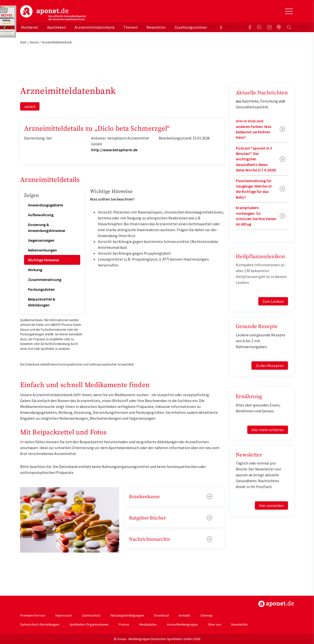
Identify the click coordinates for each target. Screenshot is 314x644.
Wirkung (35, 270)
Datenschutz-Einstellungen (40, 624)
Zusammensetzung (45, 279)
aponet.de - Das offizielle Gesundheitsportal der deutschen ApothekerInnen (53, 13)
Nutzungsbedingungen (127, 615)
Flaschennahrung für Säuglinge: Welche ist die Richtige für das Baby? (254, 189)
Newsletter (156, 27)
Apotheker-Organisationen (89, 624)
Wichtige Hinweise (44, 260)
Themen (131, 27)
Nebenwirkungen (42, 250)
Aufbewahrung (41, 215)
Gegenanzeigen (41, 240)
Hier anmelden (271, 505)
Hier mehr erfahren (268, 430)
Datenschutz (91, 615)
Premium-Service (33, 615)
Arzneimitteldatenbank (95, 27)
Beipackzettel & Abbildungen (42, 302)
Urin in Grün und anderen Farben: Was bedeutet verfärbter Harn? (254, 129)
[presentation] (221, 27)
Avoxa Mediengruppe (182, 624)
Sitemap (207, 615)
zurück (30, 106)
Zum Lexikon (273, 301)
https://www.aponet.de (276, 604)
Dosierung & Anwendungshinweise (46, 227)
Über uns (215, 624)
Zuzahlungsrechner (191, 27)
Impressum (64, 615)
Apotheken (56, 27)
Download (161, 615)
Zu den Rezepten (270, 366)
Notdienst (30, 27)
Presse (124, 624)
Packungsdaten (41, 289)
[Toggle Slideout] (289, 11)
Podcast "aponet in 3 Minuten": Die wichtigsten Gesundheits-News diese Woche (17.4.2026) (256, 159)
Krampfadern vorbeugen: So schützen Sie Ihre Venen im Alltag (256, 216)
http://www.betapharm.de (114, 150)
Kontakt (185, 615)
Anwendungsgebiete (46, 205)
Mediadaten (148, 624)
